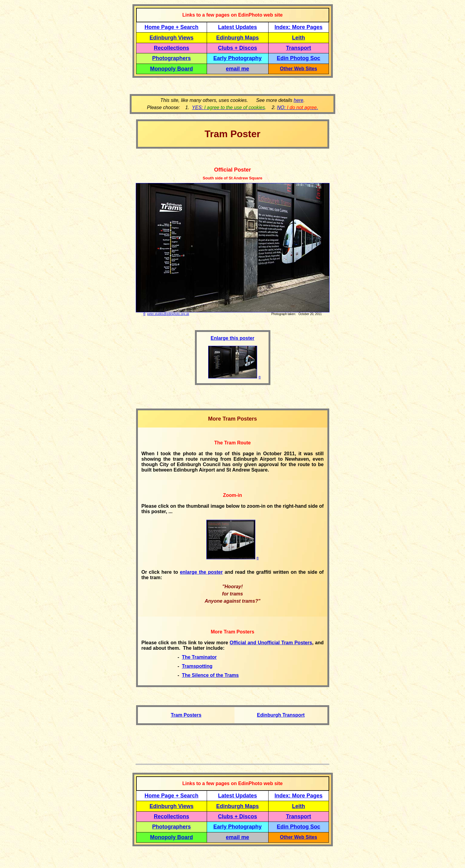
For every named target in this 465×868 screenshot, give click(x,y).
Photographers (171, 58)
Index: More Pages (299, 27)
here (298, 100)
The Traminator (199, 657)
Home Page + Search (172, 27)
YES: (228, 107)
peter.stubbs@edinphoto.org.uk (168, 314)
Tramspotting (197, 666)
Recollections (172, 48)
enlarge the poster (201, 572)
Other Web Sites (299, 69)
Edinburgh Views (171, 38)
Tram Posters (186, 715)
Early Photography (237, 58)
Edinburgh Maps (238, 38)
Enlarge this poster (232, 338)
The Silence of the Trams (210, 675)
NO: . (298, 107)
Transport (299, 48)
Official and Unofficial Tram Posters (271, 643)
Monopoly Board (171, 69)
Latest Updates (238, 27)
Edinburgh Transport (281, 715)
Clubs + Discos (237, 48)
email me (238, 69)
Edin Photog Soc (298, 58)
